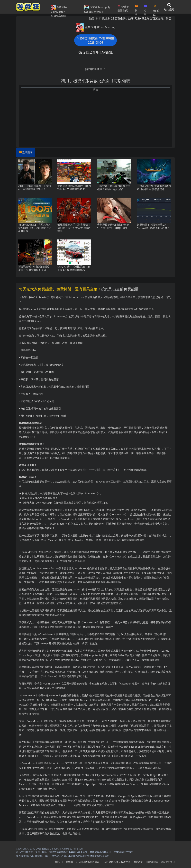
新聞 (136, 9)
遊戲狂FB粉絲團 (64, 862)
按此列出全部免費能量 (120, 289)
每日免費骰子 (96, 12)
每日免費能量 (59, 16)
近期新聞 (27, 152)
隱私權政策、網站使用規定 (161, 862)
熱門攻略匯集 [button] (95, 69)
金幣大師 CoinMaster (59, 9)
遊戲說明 (138, 862)
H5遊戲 (156, 9)
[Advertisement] (96, 115)
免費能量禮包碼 (123, 9)
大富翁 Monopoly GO (97, 9)
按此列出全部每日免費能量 (96, 52)
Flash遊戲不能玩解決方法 (116, 862)
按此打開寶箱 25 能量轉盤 (96, 40)
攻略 (145, 9)
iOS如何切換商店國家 (88, 862)
